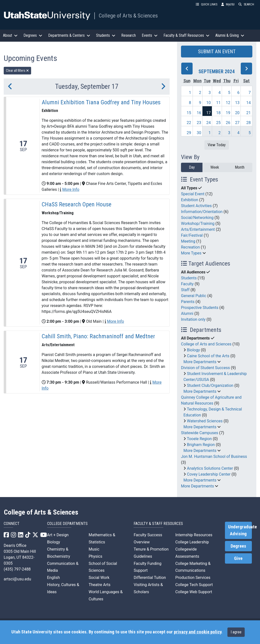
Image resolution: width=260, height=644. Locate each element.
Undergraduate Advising (240, 530)
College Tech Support (194, 585)
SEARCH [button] (246, 4)
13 (237, 103)
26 (228, 123)
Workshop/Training (198, 224)
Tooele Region (199, 439)
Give (238, 558)
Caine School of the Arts (208, 356)
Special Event (193, 194)
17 (209, 113)
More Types (191, 253)
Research (129, 35)
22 (189, 123)
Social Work (99, 578)
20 (237, 113)
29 (189, 133)
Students (189, 278)
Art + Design (58, 535)
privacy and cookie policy (198, 632)
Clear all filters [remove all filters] (17, 71)
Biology (193, 350)
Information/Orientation (202, 212)
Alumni (187, 313)
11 (218, 103)
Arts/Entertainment (198, 229)
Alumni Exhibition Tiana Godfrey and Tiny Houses (101, 102)
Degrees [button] (33, 35)
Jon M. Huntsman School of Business (214, 456)
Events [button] (150, 35)
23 (199, 123)
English (54, 578)
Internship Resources (194, 535)
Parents (188, 302)
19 (228, 113)
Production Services (193, 578)
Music (94, 549)
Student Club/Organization (210, 385)
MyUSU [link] (228, 4)
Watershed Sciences (205, 421)
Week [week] (215, 167)
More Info (71, 189)
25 (218, 123)
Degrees (238, 546)
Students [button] (106, 35)
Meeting (188, 241)
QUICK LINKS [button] (207, 4)
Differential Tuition (150, 578)
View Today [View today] (217, 145)
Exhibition (190, 200)
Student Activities (196, 206)
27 (237, 123)
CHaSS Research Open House (77, 204)
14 (249, 103)
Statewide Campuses (200, 433)
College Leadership (192, 542)
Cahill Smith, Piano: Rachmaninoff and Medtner (98, 336)
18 (218, 113)
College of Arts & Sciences (128, 16)
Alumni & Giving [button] (230, 35)
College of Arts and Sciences (206, 344)
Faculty (187, 284)
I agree (236, 632)
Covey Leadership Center (209, 474)
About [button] (10, 35)
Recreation (190, 247)
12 (228, 103)
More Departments (200, 362)
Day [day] (192, 167)
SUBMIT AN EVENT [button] (217, 52)
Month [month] (240, 167)
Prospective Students (200, 308)
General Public (194, 296)
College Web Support (194, 592)
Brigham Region (201, 445)
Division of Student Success (205, 368)
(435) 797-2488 (17, 569)
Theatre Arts (100, 585)
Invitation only (193, 319)
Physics (95, 556)
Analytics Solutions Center (210, 468)
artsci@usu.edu (17, 579)
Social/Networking (197, 218)
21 (249, 113)
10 (209, 103)
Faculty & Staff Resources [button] (186, 35)
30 (199, 133)
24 (209, 123)
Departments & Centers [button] (69, 35)
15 (189, 113)
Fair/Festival (192, 235)
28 (249, 123)
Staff (185, 290)
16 (199, 113)
